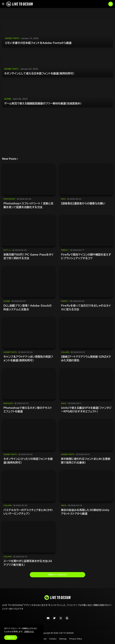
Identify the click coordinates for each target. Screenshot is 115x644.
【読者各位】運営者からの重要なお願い (83, 203)
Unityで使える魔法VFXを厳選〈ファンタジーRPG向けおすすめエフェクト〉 (86, 410)
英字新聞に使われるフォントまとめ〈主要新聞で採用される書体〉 (86, 461)
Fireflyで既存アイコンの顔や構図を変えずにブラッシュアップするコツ (86, 256)
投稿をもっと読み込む (57, 575)
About (44, 639)
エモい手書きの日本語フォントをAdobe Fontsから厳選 (38, 43)
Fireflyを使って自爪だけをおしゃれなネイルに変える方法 (86, 307)
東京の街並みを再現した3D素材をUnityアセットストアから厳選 (85, 512)
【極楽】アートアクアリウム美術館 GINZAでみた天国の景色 (86, 358)
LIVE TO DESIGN (66, 633)
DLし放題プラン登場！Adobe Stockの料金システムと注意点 (28, 307)
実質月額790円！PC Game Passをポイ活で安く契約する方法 (28, 256)
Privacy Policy (76, 639)
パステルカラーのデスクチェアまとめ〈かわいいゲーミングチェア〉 (28, 512)
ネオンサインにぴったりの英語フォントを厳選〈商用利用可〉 (28, 461)
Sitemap (63, 639)
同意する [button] (11, 638)
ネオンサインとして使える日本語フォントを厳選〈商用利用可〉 (39, 73)
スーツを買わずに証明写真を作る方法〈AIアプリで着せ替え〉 (28, 563)
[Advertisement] (57, 132)
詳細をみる (29, 632)
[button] (3, 4)
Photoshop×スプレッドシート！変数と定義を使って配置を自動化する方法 (28, 205)
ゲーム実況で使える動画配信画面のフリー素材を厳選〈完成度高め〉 (43, 103)
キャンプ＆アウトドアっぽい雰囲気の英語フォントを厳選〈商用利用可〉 (28, 358)
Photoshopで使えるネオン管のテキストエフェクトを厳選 (28, 410)
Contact (53, 639)
